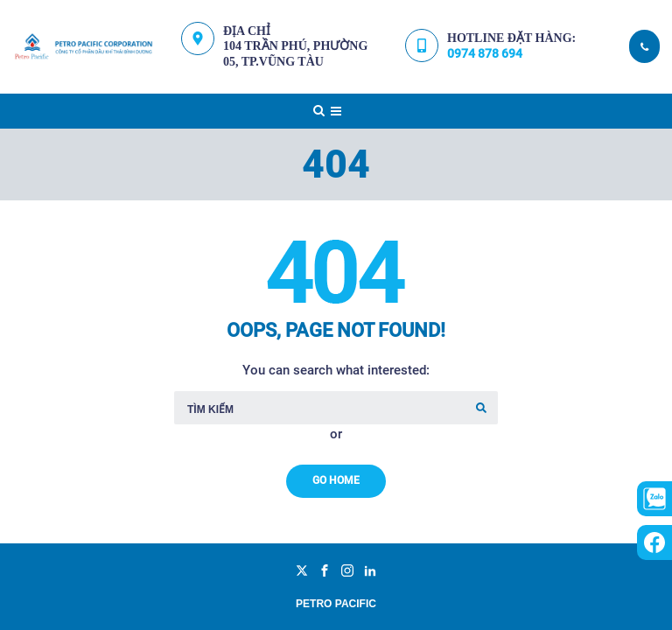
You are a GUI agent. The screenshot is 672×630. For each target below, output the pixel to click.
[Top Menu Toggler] (336, 111)
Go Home (336, 480)
